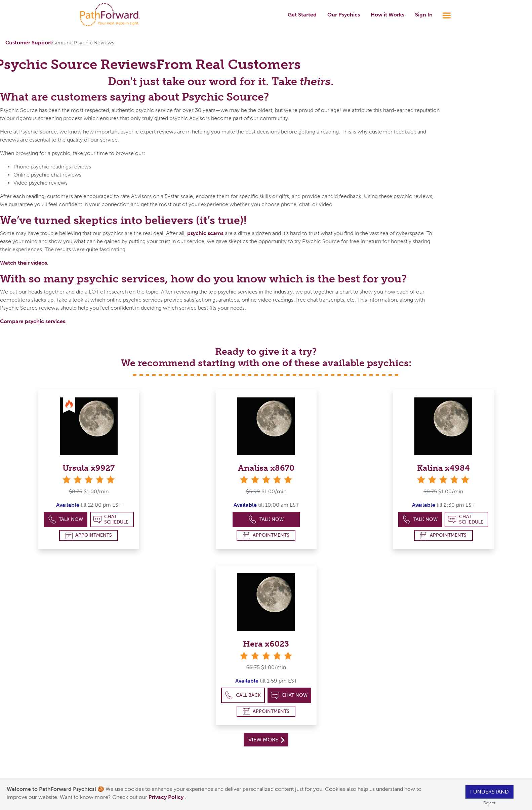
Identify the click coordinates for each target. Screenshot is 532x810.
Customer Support (29, 43)
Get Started (302, 15)
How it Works (387, 15)
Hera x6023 (266, 644)
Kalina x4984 (443, 468)
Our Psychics (344, 15)
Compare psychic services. (33, 321)
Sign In (424, 15)
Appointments (89, 535)
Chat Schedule (111, 519)
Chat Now (289, 696)
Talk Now (66, 520)
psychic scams (205, 233)
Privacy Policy (167, 797)
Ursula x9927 (89, 468)
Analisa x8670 (266, 468)
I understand (489, 792)
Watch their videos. (24, 263)
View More (266, 740)
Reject (489, 803)
